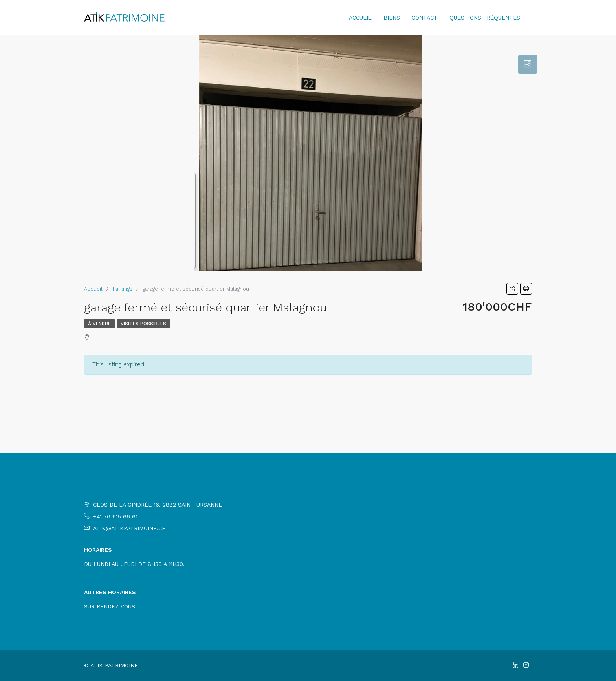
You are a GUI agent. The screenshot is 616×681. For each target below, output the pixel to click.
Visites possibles (143, 324)
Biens (392, 18)
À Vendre (99, 324)
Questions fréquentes (485, 18)
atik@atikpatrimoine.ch (129, 528)
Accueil (360, 18)
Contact (425, 18)
